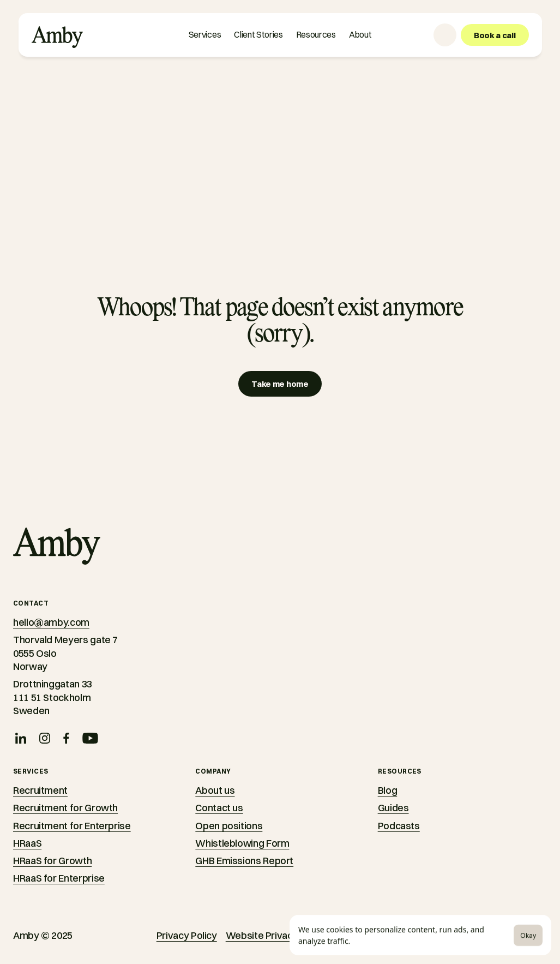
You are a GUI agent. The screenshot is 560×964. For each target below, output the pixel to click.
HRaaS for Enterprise (59, 878)
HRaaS (27, 843)
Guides (393, 808)
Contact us (219, 808)
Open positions (229, 826)
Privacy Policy (187, 935)
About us (215, 790)
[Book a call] (495, 35)
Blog (388, 790)
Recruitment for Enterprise (72, 826)
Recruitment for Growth (65, 808)
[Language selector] (445, 35)
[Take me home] (280, 384)
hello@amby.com (51, 622)
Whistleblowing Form (242, 843)
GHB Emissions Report (244, 861)
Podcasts (399, 826)
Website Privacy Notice (277, 935)
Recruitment (40, 790)
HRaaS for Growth (52, 861)
